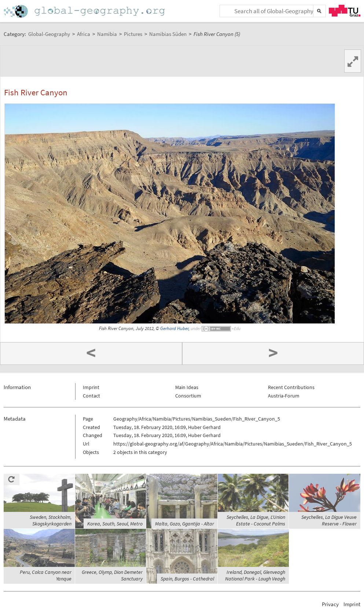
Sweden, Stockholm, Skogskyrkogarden (51, 520)
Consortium (188, 396)
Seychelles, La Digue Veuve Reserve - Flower (329, 520)
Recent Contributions (291, 387)
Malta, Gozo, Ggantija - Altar (185, 524)
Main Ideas (187, 387)
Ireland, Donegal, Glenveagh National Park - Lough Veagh (255, 575)
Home (85, 11)
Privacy (330, 604)
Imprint (91, 387)
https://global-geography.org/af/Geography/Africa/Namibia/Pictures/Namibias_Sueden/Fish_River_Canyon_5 (233, 444)
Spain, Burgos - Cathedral (187, 579)
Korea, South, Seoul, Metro (115, 524)
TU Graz (345, 11)
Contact (91, 396)
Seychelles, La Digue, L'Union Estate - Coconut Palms (256, 520)
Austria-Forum (284, 396)
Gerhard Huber (174, 328)
